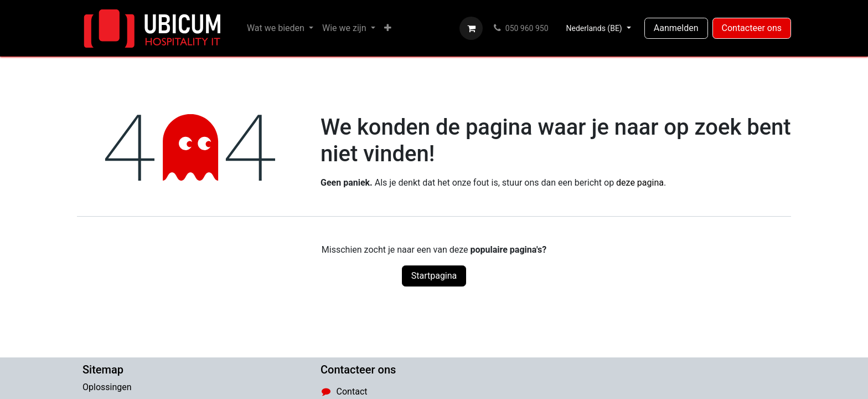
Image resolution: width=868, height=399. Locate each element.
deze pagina (640, 183)
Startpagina (434, 276)
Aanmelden (676, 28)
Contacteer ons (752, 28)
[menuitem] (280, 28)
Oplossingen (107, 387)
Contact (352, 392)
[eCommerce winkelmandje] (471, 28)
